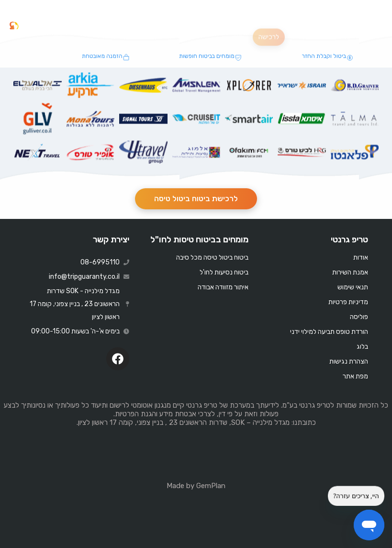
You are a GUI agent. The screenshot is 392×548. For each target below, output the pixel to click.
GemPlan (211, 486)
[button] (374, 26)
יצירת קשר (111, 240)
